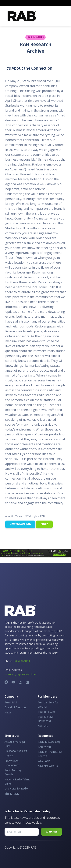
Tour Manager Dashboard (46, 719)
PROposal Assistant (16, 751)
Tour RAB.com (46, 712)
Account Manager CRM (15, 744)
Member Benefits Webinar (48, 704)
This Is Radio (12, 794)
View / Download (20, 524)
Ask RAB (43, 726)
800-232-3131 (22, 661)
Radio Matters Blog (49, 742)
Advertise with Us (48, 766)
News (8, 712)
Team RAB (11, 702)
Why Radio (44, 761)
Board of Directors (15, 707)
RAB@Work (45, 747)
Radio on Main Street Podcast (50, 754)
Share (44, 524)
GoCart (9, 756)
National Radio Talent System (17, 781)
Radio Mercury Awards (13, 772)
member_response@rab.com (21, 674)
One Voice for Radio (16, 788)
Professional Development (12, 763)
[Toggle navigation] (59, 16)
